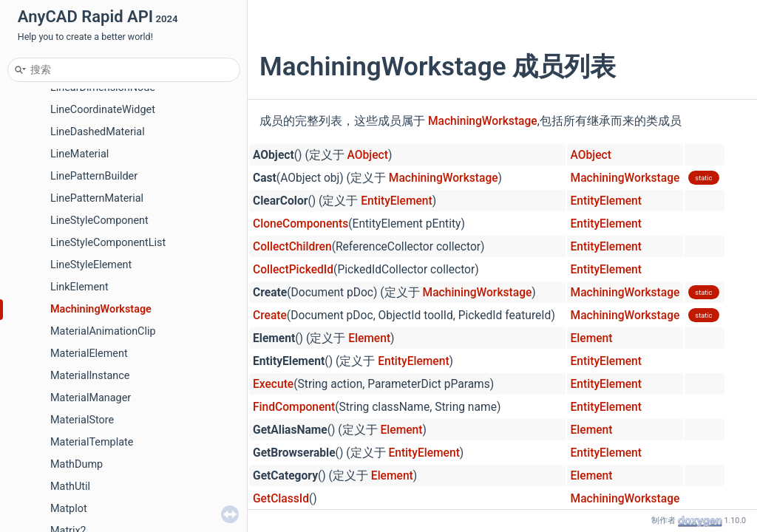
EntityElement (396, 201)
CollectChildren (292, 247)
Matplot (69, 509)
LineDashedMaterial (98, 132)
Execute (273, 384)
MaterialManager (91, 398)
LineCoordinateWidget (103, 110)
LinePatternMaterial (97, 198)
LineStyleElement (91, 265)
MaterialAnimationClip (103, 331)
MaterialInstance (90, 376)
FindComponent (294, 407)
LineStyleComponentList (108, 243)
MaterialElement (89, 354)
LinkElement (79, 287)
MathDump (77, 464)
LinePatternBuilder (94, 176)
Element (369, 338)
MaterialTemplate (92, 442)
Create (270, 316)
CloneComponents (301, 224)
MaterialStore (82, 420)
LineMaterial (79, 154)
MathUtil (70, 487)
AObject (368, 155)
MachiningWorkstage (101, 309)
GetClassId (281, 499)
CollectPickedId (293, 270)
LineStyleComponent (99, 221)
